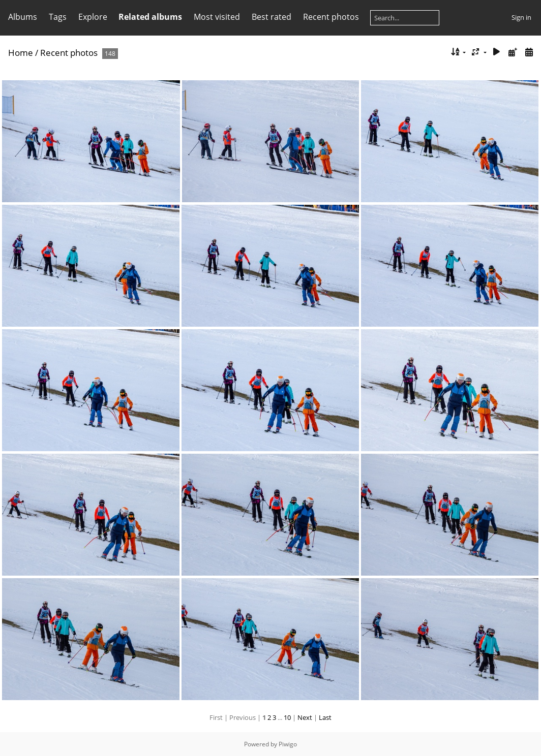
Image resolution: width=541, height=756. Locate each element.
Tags (58, 17)
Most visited (217, 17)
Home (21, 53)
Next (305, 717)
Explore (93, 17)
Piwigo (288, 744)
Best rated (272, 17)
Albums (23, 17)
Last (325, 717)
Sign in (521, 17)
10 (287, 717)
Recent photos (331, 17)
